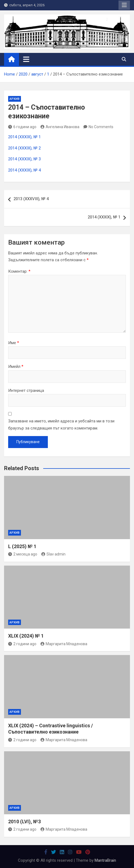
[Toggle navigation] (26, 59)
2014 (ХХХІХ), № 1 (24, 137)
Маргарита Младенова (64, 644)
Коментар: (19, 271)
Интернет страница (26, 391)
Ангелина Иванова (60, 127)
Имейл (16, 367)
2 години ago (22, 644)
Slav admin (53, 554)
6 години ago (22, 127)
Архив (15, 99)
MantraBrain (105, 860)
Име (14, 343)
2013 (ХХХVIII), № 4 (31, 199)
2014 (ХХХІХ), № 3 (24, 159)
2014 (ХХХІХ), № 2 (24, 148)
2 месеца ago (23, 554)
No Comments (101, 127)
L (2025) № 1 (22, 546)
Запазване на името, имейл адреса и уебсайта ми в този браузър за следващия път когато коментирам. (61, 425)
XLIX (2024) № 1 (26, 636)
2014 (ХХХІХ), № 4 (24, 170)
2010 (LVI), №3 (24, 822)
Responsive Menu (124, 5)
